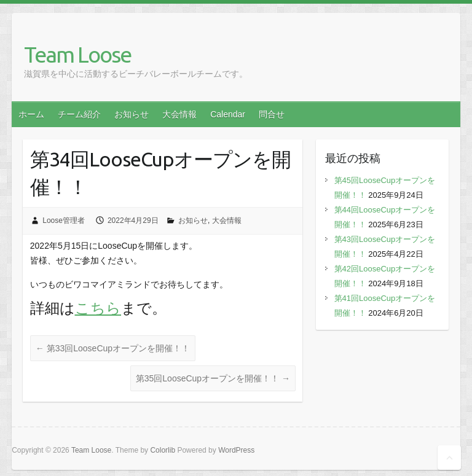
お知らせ (132, 114)
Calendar (228, 114)
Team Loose (77, 54)
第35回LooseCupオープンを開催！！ (213, 378)
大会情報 (179, 114)
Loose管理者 (64, 220)
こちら (98, 308)
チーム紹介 (79, 114)
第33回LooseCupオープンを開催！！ (113, 348)
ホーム (31, 114)
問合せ (272, 114)
